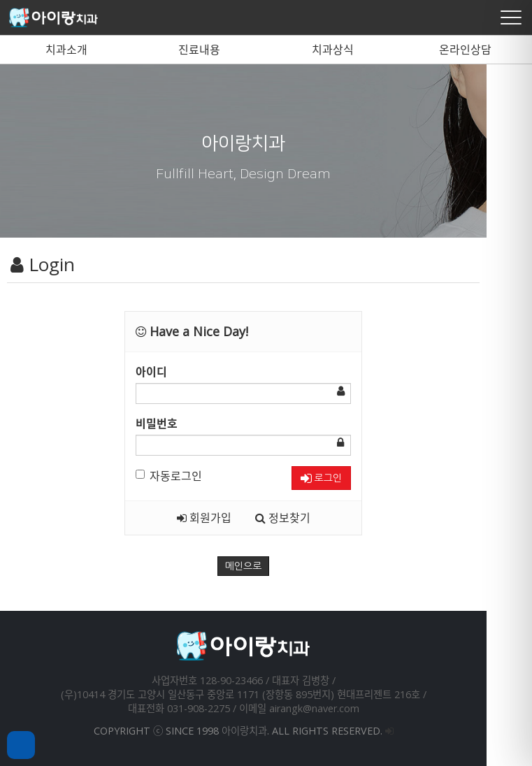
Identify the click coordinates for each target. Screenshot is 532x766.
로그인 (344, 478)
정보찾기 (305, 518)
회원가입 (227, 518)
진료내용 (199, 50)
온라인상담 (465, 50)
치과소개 (66, 50)
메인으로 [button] (266, 566)
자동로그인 (192, 476)
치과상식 (333, 50)
